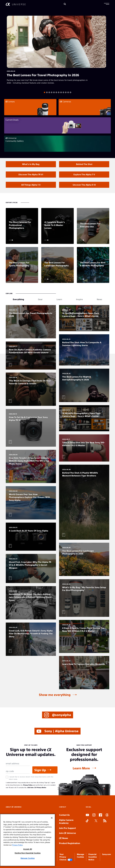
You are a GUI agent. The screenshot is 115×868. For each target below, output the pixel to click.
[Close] (52, 818)
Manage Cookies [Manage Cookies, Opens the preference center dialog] (28, 858)
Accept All (28, 849)
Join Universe (68, 833)
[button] (107, 4)
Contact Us (64, 815)
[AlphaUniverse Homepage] (16, 4)
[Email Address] (18, 764)
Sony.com (106, 854)
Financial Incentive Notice (93, 857)
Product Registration (70, 843)
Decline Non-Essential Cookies (28, 853)
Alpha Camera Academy (66, 821)
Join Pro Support (67, 828)
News (64, 838)
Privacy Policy (28, 785)
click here (30, 787)
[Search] (65, 4)
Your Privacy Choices (66, 857)
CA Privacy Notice (40, 787)
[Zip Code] (18, 771)
